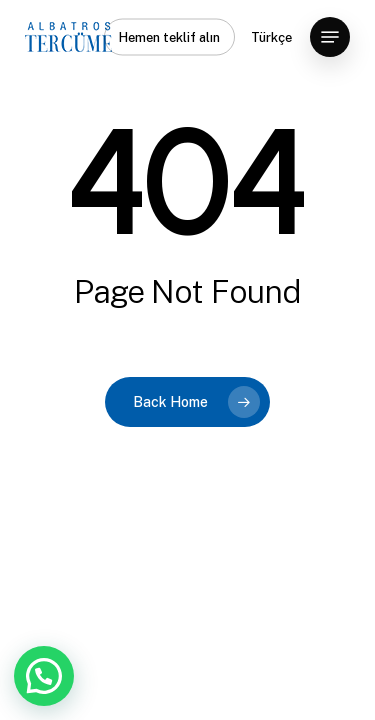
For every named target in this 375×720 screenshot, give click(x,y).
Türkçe (271, 37)
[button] (330, 37)
